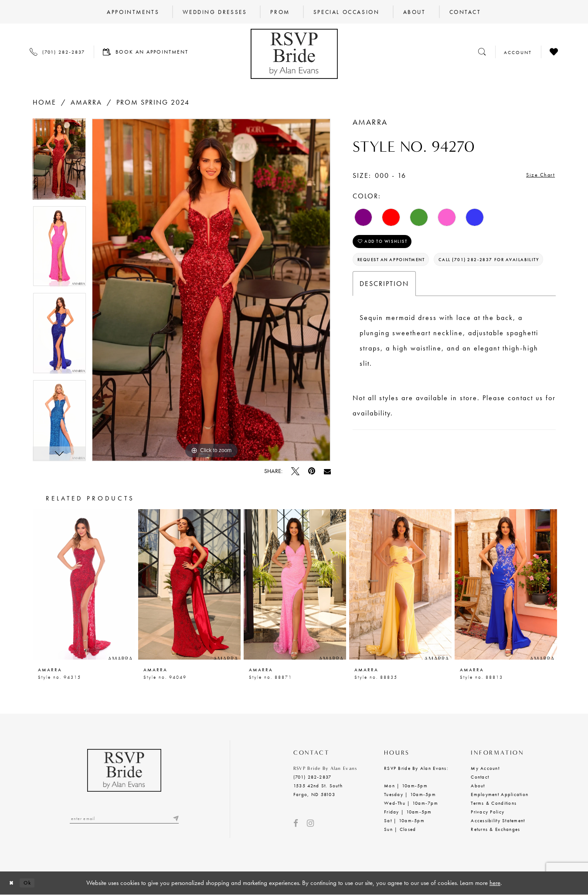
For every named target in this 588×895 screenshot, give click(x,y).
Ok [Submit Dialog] (34, 883)
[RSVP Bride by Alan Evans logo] (294, 54)
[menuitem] (133, 12)
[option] (59, 162)
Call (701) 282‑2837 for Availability (421, 292)
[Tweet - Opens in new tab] (295, 471)
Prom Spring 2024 (153, 102)
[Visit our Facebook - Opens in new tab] (296, 823)
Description (384, 318)
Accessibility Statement (498, 820)
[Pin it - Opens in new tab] (312, 471)
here (495, 883)
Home (44, 102)
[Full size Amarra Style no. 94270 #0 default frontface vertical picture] (211, 290)
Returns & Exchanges (495, 829)
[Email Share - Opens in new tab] (327, 471)
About (478, 786)
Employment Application (500, 794)
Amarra (86, 102)
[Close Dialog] (14, 883)
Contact (480, 777)
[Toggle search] (482, 52)
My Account (485, 768)
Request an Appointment (403, 269)
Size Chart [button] (537, 176)
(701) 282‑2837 (312, 777)
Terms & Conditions (494, 803)
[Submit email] (174, 820)
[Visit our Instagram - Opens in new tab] (310, 823)
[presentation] (84, 584)
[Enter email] (124, 820)
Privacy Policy (488, 812)
